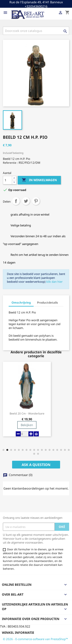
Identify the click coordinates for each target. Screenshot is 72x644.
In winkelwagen (39, 180)
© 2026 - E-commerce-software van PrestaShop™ (35, 639)
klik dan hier (54, 282)
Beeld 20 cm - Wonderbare (27, 414)
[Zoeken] (36, 31)
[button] (3, 450)
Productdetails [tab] (48, 302)
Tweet (26, 201)
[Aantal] (7, 180)
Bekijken (27, 425)
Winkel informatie (18, 633)
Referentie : (10, 163)
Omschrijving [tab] (21, 302)
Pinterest (36, 201)
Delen (16, 201)
